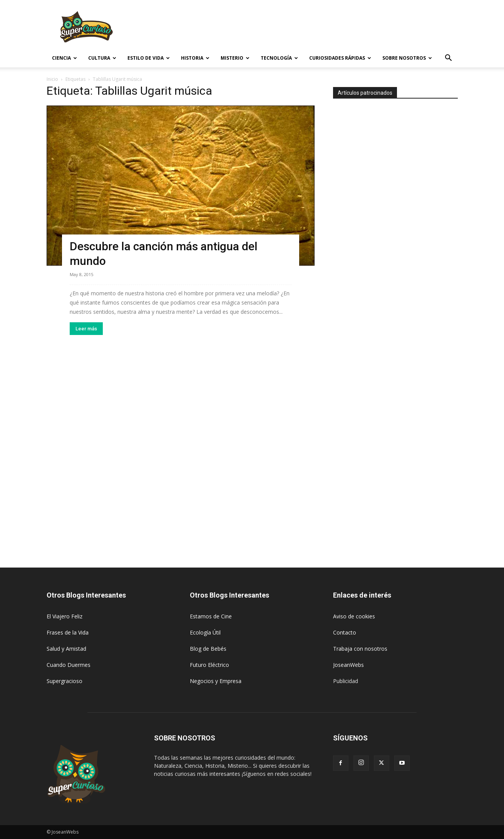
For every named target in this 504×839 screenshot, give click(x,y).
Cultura (102, 58)
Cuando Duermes (69, 665)
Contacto (345, 632)
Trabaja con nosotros (360, 649)
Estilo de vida (149, 58)
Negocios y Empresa (216, 681)
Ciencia (64, 58)
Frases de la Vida (68, 632)
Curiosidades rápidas (340, 58)
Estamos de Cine (211, 616)
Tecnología (279, 58)
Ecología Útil (205, 632)
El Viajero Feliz (64, 616)
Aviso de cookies (354, 616)
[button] (449, 59)
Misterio (235, 58)
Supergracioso (64, 681)
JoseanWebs (348, 665)
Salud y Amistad (66, 649)
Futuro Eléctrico (209, 665)
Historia (195, 58)
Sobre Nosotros (407, 58)
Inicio (52, 79)
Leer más (86, 329)
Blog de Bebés (208, 649)
